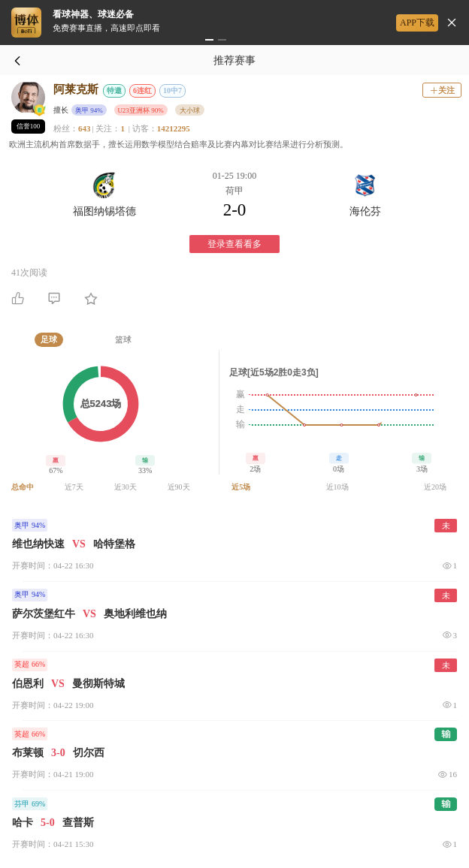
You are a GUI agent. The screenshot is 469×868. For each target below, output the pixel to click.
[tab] (48, 339)
